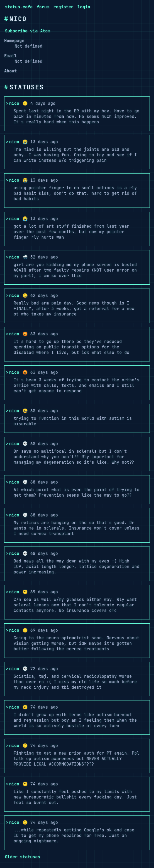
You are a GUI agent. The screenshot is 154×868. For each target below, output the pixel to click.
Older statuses (23, 857)
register (64, 7)
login (84, 7)
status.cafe (19, 7)
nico (14, 103)
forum (43, 7)
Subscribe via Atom (28, 31)
